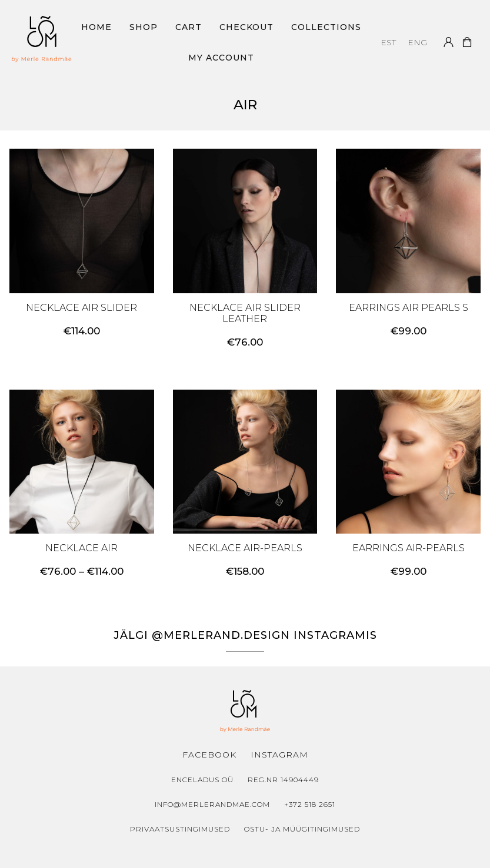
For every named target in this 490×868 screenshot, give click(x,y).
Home (96, 27)
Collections (326, 27)
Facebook (209, 755)
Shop (144, 27)
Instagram (279, 755)
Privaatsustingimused (180, 829)
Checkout (246, 27)
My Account (221, 58)
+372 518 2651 (310, 804)
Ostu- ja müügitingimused (302, 829)
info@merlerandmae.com (212, 804)
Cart (189, 27)
